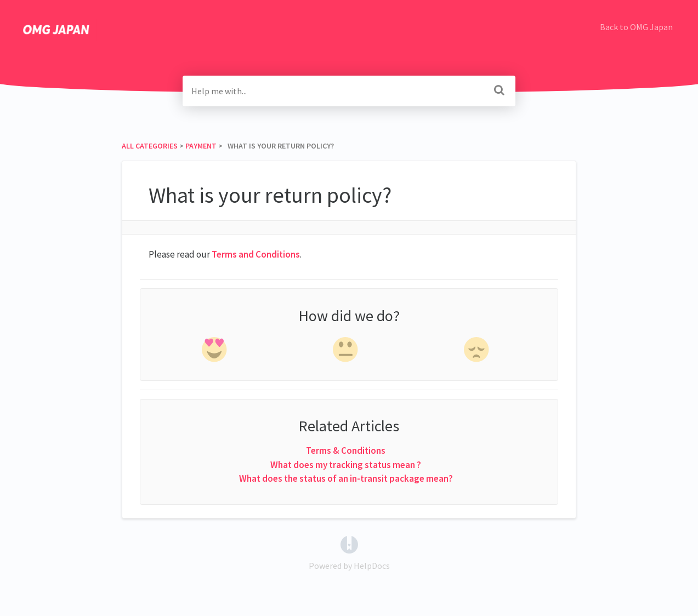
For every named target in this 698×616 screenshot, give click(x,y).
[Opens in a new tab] (349, 543)
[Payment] (201, 146)
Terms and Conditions (256, 254)
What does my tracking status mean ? (346, 465)
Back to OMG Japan (636, 27)
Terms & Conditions (346, 450)
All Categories (150, 146)
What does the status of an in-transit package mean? (346, 478)
